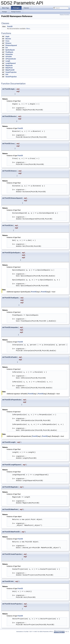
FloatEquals (9, 52)
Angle (7, 36)
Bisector (8, 39)
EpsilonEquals (10, 50)
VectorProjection (11, 77)
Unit (7, 74)
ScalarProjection (11, 72)
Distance (8, 43)
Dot (7, 48)
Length (8, 61)
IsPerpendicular (11, 59)
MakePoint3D (10, 70)
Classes (62, 15)
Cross (7, 41)
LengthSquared (11, 63)
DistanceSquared (11, 45)
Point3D (10, 26)
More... (29, 29)
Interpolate (9, 54)
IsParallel (9, 57)
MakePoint (9, 68)
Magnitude (9, 65)
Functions (67, 15)
